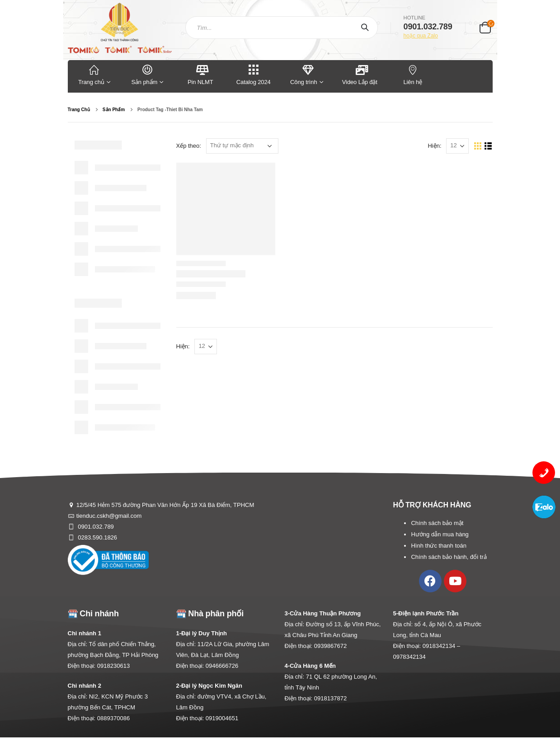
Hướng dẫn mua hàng (440, 534)
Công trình (304, 74)
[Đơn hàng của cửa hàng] (242, 146)
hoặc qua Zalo (421, 36)
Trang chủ (94, 74)
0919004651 (222, 718)
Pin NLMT (200, 74)
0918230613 (113, 666)
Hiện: (434, 146)
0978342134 (409, 657)
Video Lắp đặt (360, 74)
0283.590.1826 (97, 537)
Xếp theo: (189, 146)
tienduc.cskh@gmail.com (109, 516)
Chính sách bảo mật (437, 523)
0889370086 (113, 718)
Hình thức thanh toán (438, 546)
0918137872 (330, 698)
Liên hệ (413, 74)
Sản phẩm (147, 74)
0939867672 (330, 646)
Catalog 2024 (254, 74)
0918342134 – (441, 646)
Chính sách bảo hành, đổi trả (449, 557)
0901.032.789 (95, 527)
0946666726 (222, 666)
